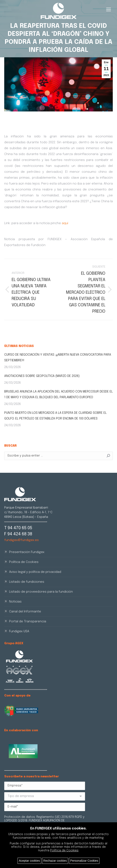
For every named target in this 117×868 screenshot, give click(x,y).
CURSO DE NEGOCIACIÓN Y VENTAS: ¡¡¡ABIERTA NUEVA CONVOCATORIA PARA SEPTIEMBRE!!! (58, 358)
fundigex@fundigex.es (21, 540)
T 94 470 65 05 (18, 528)
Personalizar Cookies (84, 861)
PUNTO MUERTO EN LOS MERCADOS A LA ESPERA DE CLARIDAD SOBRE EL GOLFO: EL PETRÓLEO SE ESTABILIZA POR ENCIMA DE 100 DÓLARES (55, 416)
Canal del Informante (25, 612)
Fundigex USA (19, 631)
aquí (65, 223)
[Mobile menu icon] (109, 9)
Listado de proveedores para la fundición (41, 592)
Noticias (15, 602)
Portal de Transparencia (28, 622)
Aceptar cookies (29, 861)
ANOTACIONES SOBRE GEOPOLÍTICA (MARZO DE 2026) (42, 376)
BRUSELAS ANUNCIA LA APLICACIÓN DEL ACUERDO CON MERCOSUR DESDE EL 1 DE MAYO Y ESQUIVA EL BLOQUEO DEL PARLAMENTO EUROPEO (58, 394)
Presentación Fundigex (27, 552)
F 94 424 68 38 (18, 534)
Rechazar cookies (55, 861)
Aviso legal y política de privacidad (35, 572)
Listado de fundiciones (27, 582)
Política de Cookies (24, 562)
